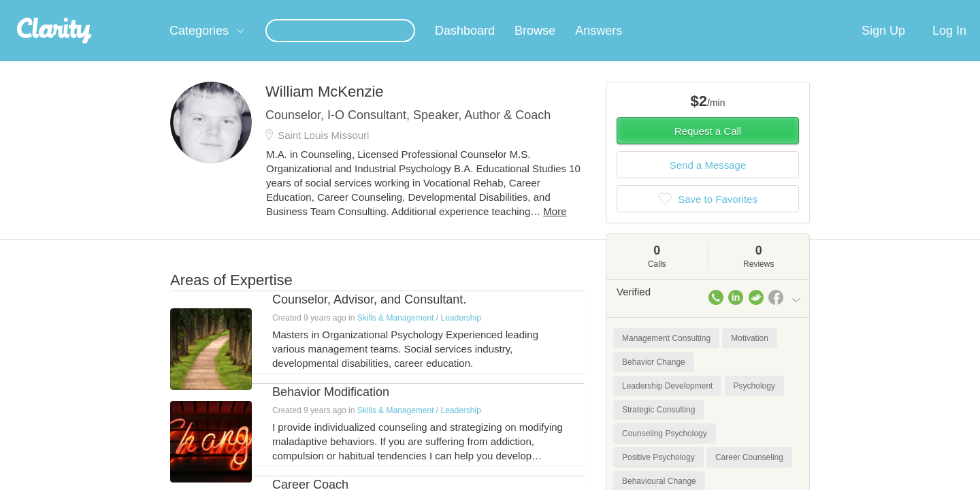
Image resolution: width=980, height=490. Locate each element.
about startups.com (850, 9)
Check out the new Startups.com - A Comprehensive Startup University (654, 9)
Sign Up (883, 47)
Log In (949, 47)
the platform (149, 8)
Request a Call (708, 147)
